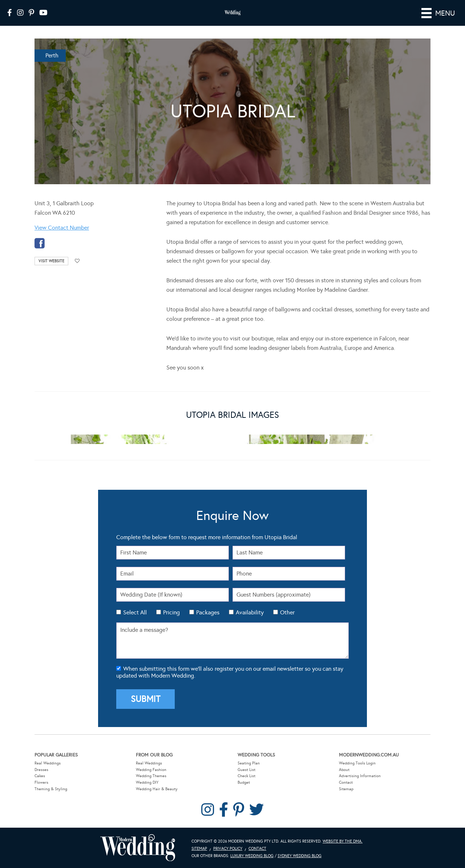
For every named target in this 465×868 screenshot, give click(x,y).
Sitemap (346, 789)
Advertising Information (360, 776)
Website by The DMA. (343, 841)
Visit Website (51, 261)
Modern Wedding (138, 848)
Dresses (41, 770)
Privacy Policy (228, 849)
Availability (250, 612)
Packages (208, 612)
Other (287, 612)
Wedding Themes (151, 776)
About (344, 770)
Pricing (171, 612)
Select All (135, 612)
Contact (346, 782)
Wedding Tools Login (357, 763)
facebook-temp (40, 243)
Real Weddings (48, 763)
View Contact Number (62, 228)
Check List (246, 776)
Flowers (41, 782)
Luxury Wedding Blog (252, 856)
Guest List (246, 770)
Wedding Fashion (151, 770)
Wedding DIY (147, 782)
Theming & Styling (51, 789)
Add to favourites (77, 261)
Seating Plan (249, 763)
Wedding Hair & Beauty (157, 789)
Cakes (40, 776)
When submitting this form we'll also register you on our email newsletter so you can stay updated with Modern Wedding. (230, 672)
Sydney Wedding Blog (300, 856)
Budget (244, 782)
